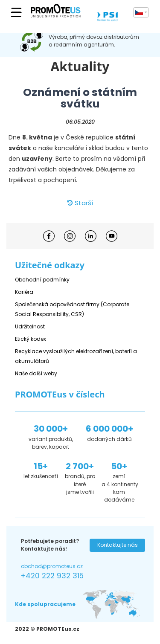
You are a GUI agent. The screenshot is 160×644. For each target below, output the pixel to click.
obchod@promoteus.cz (52, 566)
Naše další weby (36, 373)
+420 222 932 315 (52, 576)
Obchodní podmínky (42, 280)
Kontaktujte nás (118, 545)
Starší (80, 203)
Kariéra (24, 292)
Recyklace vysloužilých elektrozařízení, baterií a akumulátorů (76, 356)
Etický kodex (31, 339)
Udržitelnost (30, 326)
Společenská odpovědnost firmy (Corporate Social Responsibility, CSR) (72, 309)
